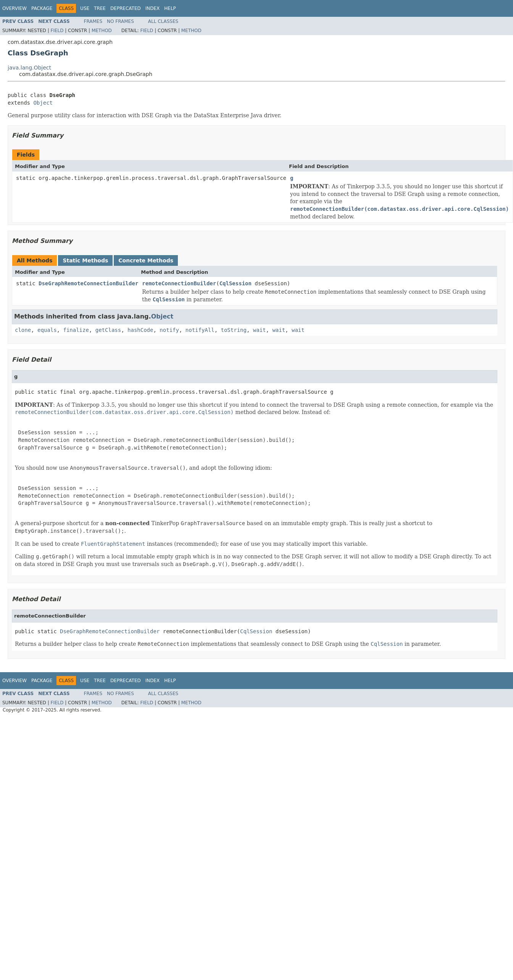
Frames (93, 21)
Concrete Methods (146, 260)
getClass (108, 330)
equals (47, 330)
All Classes (163, 21)
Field (57, 31)
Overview (15, 8)
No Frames (120, 21)
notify (169, 330)
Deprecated (126, 8)
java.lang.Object (29, 68)
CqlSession (236, 283)
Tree (100, 8)
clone (23, 330)
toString (234, 330)
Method (102, 31)
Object (43, 103)
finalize (76, 330)
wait (260, 330)
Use (85, 8)
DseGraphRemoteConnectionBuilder (88, 283)
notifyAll (200, 330)
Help (170, 8)
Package (42, 8)
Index (153, 8)
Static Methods (85, 260)
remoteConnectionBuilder (179, 283)
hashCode (140, 330)
